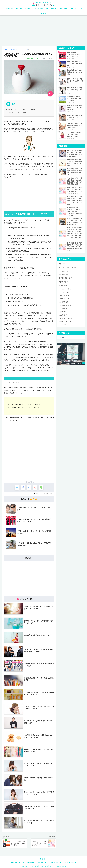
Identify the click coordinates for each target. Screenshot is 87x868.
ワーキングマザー (66, 285)
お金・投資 (64, 279)
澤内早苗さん (64, 265)
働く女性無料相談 (66, 289)
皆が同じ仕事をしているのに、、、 (20, 112)
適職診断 (54, 9)
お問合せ (72, 863)
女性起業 (63, 305)
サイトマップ (64, 863)
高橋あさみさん (65, 268)
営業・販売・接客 (66, 292)
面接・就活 (64, 318)
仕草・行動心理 (38, 9)
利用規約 (41, 863)
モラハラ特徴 (64, 9)
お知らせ (62, 257)
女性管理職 (64, 302)
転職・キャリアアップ (67, 315)
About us (43, 13)
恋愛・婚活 (19, 9)
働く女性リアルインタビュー (68, 261)
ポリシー (47, 863)
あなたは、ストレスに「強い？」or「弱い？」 (23, 110)
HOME (43, 859)
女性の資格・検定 (66, 298)
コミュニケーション (76, 9)
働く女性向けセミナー (66, 271)
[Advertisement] (43, 31)
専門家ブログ (63, 275)
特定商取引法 (55, 863)
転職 (47, 9)
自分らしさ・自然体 (66, 312)
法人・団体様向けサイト (30, 863)
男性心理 (28, 9)
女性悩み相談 (9, 9)
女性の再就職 (64, 295)
